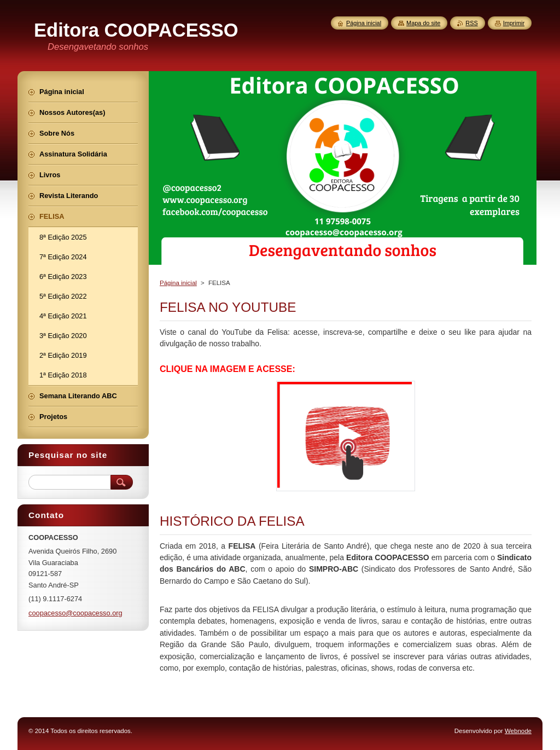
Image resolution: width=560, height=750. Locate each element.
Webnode (518, 731)
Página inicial (178, 283)
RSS (471, 23)
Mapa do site (423, 23)
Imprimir (514, 23)
